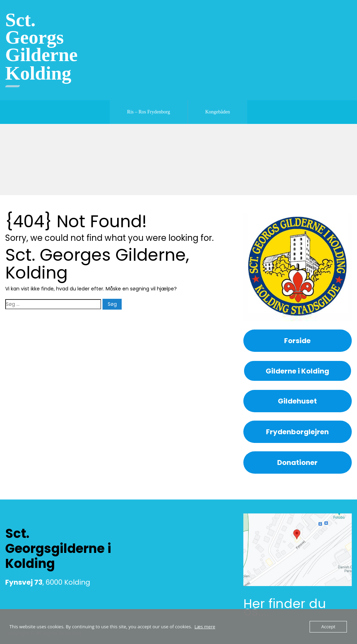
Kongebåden (218, 112)
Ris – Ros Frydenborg (149, 112)
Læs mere (205, 627)
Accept (328, 627)
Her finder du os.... (285, 608)
